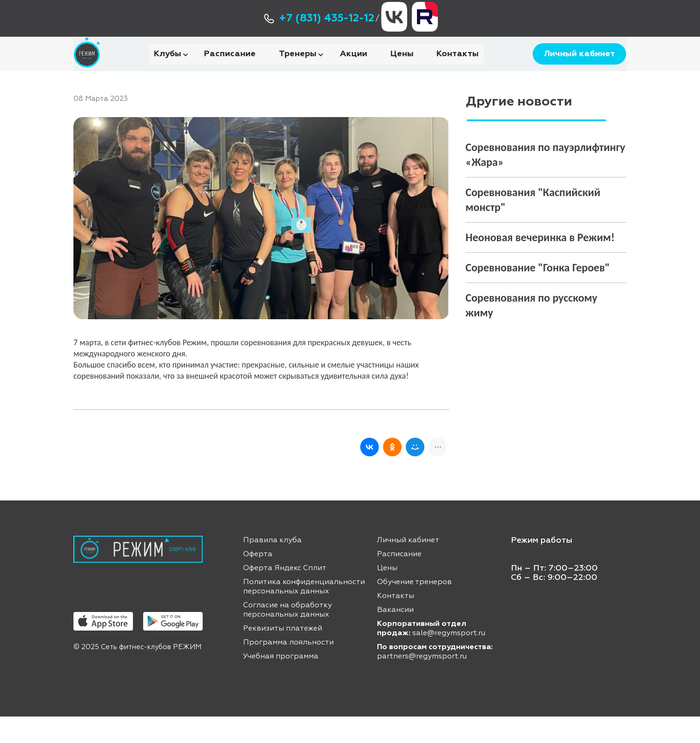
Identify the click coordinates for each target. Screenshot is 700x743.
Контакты (458, 67)
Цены (402, 67)
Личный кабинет (575, 67)
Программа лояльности (288, 669)
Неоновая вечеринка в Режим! (540, 264)
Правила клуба (272, 567)
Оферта (258, 581)
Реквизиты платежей (283, 655)
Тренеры (298, 67)
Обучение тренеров (414, 609)
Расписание (230, 67)
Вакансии (395, 637)
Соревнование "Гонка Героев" (538, 294)
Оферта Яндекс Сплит (285, 595)
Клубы (168, 67)
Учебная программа (281, 683)
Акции (353, 67)
